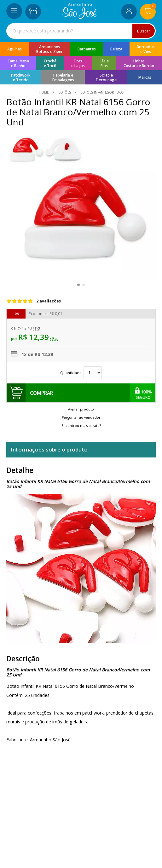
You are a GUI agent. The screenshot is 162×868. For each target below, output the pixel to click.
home (44, 92)
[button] (78, 285)
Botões (65, 92)
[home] (80, 17)
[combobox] (81, 31)
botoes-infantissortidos (101, 92)
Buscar (144, 31)
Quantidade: (81, 373)
